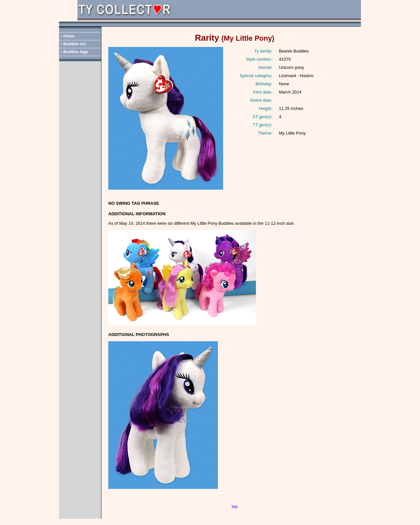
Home (69, 36)
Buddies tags (76, 52)
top (235, 506)
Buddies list (74, 44)
